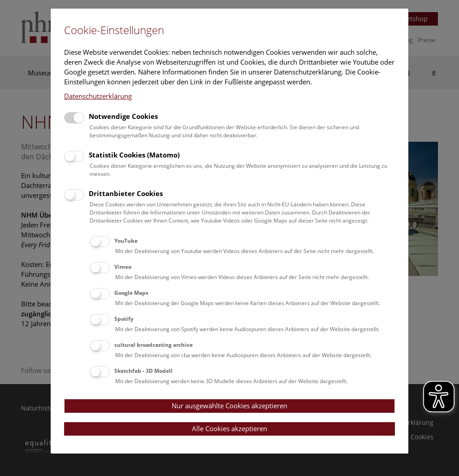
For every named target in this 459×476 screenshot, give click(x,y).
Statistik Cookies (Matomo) (134, 155)
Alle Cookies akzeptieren (229, 428)
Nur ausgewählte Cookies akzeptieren (229, 406)
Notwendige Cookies (123, 116)
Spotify (124, 319)
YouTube (126, 241)
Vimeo (123, 267)
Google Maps (131, 293)
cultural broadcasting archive (154, 345)
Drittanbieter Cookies (126, 193)
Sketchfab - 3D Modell (143, 371)
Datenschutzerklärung (98, 96)
